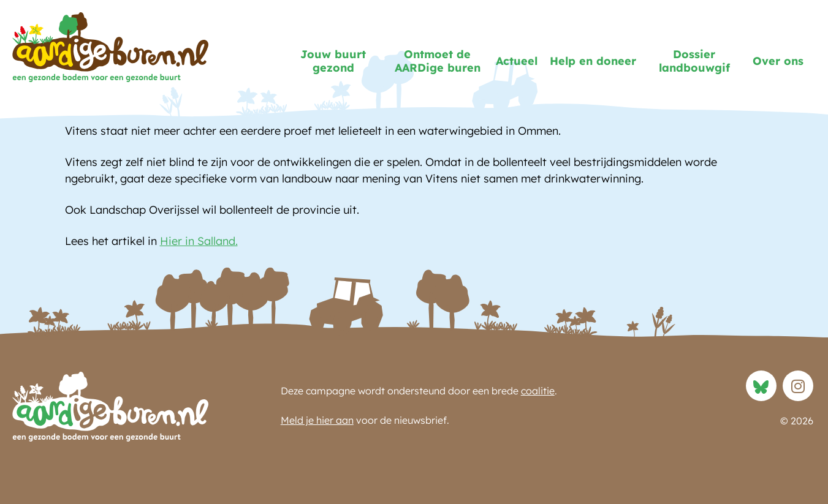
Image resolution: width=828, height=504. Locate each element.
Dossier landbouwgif (694, 61)
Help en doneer (593, 61)
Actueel (517, 61)
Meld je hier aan (317, 420)
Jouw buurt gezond (333, 61)
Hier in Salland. (199, 241)
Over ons (778, 61)
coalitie (538, 391)
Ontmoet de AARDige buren (438, 61)
